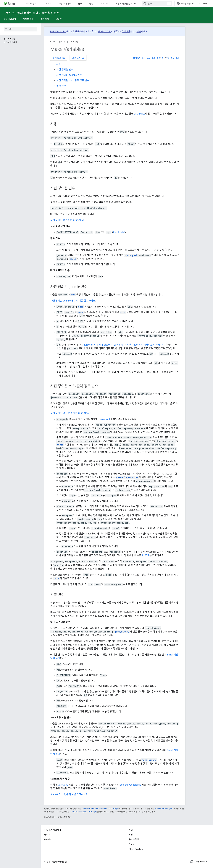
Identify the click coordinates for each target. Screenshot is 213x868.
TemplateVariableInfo (130, 785)
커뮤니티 (104, 4)
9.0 (149, 58)
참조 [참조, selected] (80, 4)
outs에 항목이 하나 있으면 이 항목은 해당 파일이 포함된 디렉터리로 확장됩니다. (124, 345)
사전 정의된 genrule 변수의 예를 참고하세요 (73, 301)
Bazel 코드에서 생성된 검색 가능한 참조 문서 (31, 13)
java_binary (122, 632)
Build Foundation (58, 31)
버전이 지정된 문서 (124, 4)
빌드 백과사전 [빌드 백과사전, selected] (10, 19)
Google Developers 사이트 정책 (84, 812)
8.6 (153, 58)
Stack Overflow (136, 849)
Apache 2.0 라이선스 (163, 809)
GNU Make (139, 114)
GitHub (203, 4)
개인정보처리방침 (59, 862)
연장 (91, 4)
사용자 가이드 (65, 4)
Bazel (53, 42)
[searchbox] (20, 29)
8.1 (178, 58)
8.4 (163, 58)
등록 (139, 31)
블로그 (47, 835)
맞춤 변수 (61, 86)
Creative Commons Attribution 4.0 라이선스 (100, 809)
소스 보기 (78, 58)
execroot (105, 419)
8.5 (158, 58)
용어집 (59, 19)
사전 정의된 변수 (65, 70)
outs (81, 307)
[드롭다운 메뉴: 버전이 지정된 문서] (136, 4)
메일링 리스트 (104, 31)
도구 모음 (63, 785)
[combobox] (157, 4)
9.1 (144, 58)
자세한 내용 (119, 232)
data (56, 578)
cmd (73, 295)
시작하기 (47, 4)
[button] (20, 39)
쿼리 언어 (45, 19)
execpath (132, 255)
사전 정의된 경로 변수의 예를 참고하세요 (71, 413)
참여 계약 (126, 31)
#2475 (145, 555)
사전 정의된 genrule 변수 (69, 75)
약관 (46, 862)
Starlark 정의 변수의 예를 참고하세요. (69, 794)
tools (73, 259)
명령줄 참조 (28, 19)
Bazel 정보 (31, 4)
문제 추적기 (134, 839)
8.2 (173, 58)
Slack (131, 844)
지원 (131, 835)
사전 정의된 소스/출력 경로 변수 (73, 80)
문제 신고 (59, 58)
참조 (61, 42)
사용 (59, 64)
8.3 (168, 58)
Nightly (137, 58)
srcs (80, 312)
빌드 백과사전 (72, 42)
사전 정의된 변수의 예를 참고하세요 (69, 220)
